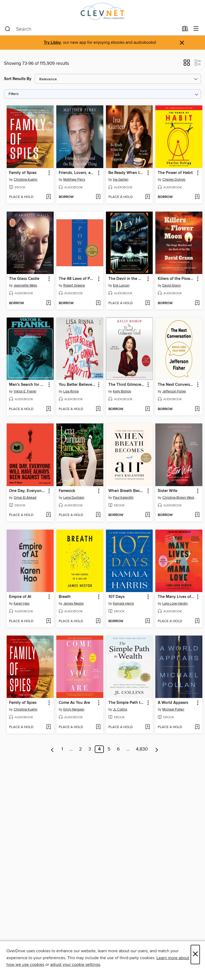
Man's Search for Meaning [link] (28, 385)
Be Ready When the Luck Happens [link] (127, 173)
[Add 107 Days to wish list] (147, 621)
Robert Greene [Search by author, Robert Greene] (74, 285)
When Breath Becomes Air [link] (127, 491)
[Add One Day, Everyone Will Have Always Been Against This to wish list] (48, 515)
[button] (187, 64)
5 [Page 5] (109, 749)
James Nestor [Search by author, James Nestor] (74, 604)
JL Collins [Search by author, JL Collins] (120, 709)
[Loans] (185, 30)
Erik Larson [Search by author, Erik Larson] (121, 285)
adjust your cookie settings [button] (75, 965)
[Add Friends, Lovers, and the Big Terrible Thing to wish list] (98, 197)
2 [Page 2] (80, 749)
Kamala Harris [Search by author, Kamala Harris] (123, 604)
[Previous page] (52, 749)
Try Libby (52, 43)
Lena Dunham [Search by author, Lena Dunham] (74, 498)
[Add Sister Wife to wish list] (197, 515)
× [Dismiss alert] (182, 43)
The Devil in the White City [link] (127, 279)
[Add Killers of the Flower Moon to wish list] (197, 303)
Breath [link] (65, 597)
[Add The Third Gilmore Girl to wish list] (147, 409)
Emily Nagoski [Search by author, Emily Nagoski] (74, 709)
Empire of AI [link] (20, 597)
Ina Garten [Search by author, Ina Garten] (121, 180)
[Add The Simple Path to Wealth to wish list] (147, 727)
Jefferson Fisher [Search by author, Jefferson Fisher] (174, 391)
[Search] (8, 29)
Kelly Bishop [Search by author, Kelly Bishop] (122, 391)
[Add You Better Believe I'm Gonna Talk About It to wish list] (98, 409)
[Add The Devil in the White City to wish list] (147, 303)
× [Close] (195, 955)
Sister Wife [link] (167, 491)
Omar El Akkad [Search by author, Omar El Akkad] (25, 498)
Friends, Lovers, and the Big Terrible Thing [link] (77, 173)
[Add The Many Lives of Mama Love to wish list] (197, 621)
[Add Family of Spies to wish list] (48, 197)
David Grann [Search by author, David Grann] (172, 285)
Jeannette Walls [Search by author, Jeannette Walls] (25, 285)
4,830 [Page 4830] (142, 749)
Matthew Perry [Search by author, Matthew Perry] (74, 180)
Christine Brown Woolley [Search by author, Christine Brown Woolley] (180, 498)
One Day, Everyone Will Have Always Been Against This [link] (28, 491)
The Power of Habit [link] (175, 173)
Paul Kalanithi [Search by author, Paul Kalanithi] (123, 498)
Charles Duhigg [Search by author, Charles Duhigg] (174, 180)
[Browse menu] (196, 29)
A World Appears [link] (173, 703)
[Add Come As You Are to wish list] (98, 727)
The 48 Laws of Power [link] (77, 279)
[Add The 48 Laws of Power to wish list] (98, 303)
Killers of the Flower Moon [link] (176, 279)
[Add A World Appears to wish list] (197, 727)
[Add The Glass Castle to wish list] (48, 303)
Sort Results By (18, 79)
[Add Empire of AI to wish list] (48, 621)
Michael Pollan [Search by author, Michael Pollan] (173, 709)
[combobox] (92, 29)
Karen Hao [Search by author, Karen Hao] (21, 604)
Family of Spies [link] (23, 173)
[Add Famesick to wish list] (98, 515)
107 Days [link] (117, 597)
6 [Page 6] (118, 749)
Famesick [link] (67, 491)
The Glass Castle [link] (24, 279)
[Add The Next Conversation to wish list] (197, 409)
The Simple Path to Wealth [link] (127, 703)
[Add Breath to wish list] (98, 621)
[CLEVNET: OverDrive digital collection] (102, 11)
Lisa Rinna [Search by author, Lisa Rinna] (71, 391)
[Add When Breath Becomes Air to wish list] (147, 515)
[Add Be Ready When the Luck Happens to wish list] (147, 197)
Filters (14, 94)
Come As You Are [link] (74, 703)
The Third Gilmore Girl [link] (127, 385)
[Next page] (157, 749)
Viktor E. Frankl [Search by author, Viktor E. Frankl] (25, 391)
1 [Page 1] (62, 749)
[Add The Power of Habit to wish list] (197, 197)
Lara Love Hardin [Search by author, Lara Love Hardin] (175, 604)
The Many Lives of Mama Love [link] (176, 597)
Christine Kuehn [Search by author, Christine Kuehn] (25, 180)
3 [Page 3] (90, 749)
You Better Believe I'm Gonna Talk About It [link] (77, 385)
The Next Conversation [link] (176, 385)
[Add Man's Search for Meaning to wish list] (48, 409)
